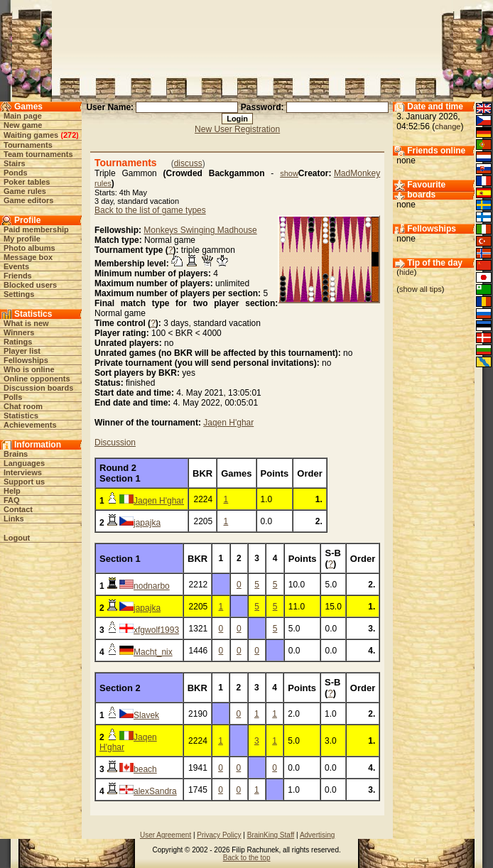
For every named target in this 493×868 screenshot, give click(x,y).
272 (70, 135)
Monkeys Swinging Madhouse (200, 230)
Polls (13, 397)
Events (16, 266)
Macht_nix (153, 652)
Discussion (115, 443)
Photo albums (29, 248)
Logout (17, 538)
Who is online (29, 369)
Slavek (146, 715)
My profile (22, 239)
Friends (18, 276)
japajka (147, 523)
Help (12, 491)
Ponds (16, 173)
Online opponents (37, 379)
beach (145, 769)
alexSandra (155, 791)
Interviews (23, 472)
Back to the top (247, 858)
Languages (24, 463)
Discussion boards (38, 388)
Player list (22, 351)
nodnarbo (152, 586)
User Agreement (166, 835)
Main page (23, 116)
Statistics (21, 416)
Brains (16, 454)
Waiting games (31, 135)
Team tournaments (38, 154)
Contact (18, 509)
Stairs (15, 163)
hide (407, 272)
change (448, 126)
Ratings (18, 342)
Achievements (30, 425)
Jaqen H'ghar (228, 423)
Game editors (28, 200)
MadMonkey (357, 173)
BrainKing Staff (271, 835)
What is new (26, 323)
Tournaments (28, 145)
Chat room (23, 406)
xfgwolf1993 (156, 630)
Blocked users (30, 285)
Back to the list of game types (150, 210)
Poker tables (27, 182)
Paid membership (36, 229)
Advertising (317, 835)
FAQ (12, 500)
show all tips (421, 289)
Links (14, 519)
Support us (24, 482)
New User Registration (237, 129)
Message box (28, 257)
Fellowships (26, 360)
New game (23, 125)
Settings (19, 294)
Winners (19, 332)
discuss (188, 163)
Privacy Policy (219, 835)
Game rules (25, 191)
